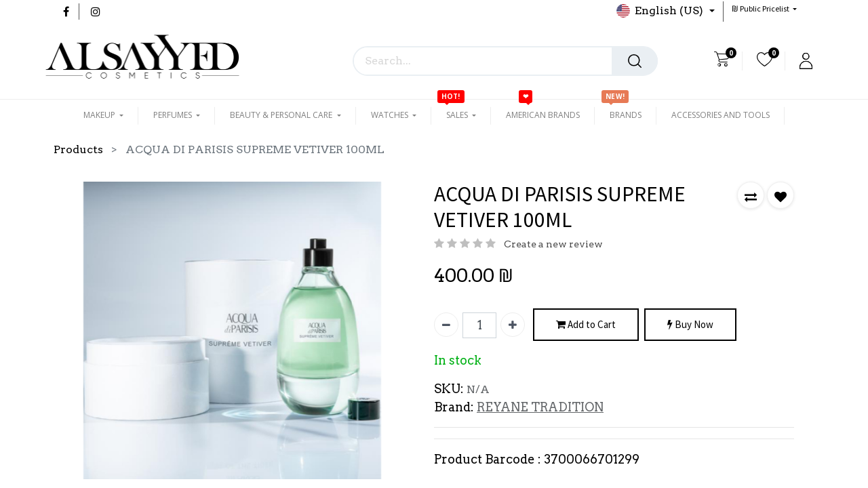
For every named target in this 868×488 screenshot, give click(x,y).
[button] (764, 8)
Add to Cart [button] (586, 325)
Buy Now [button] (690, 325)
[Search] (635, 61)
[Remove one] (446, 325)
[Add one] (513, 325)
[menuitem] (543, 115)
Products (78, 149)
